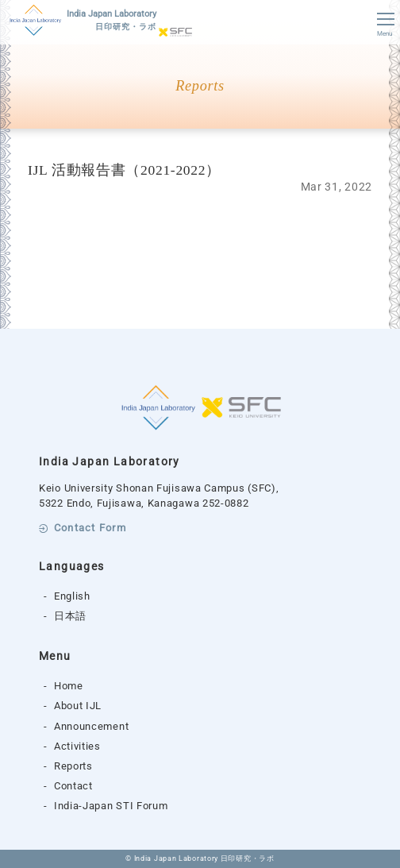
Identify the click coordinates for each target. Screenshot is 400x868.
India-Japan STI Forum (111, 806)
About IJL (78, 706)
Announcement (91, 726)
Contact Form (90, 529)
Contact (73, 786)
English (72, 596)
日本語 (70, 616)
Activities (77, 746)
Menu (385, 25)
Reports (73, 766)
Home (69, 686)
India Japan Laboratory (112, 21)
